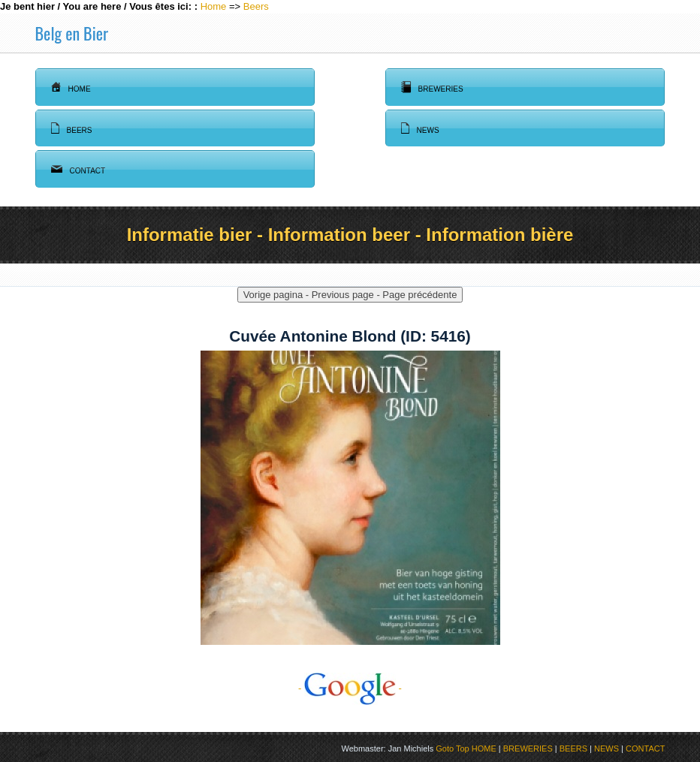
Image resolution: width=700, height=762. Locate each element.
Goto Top (452, 748)
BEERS (573, 748)
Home (214, 6)
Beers (256, 6)
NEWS (606, 748)
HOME (484, 748)
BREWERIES (528, 748)
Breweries (432, 87)
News (420, 128)
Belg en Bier (72, 33)
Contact (78, 169)
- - (350, 688)
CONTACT (645, 748)
